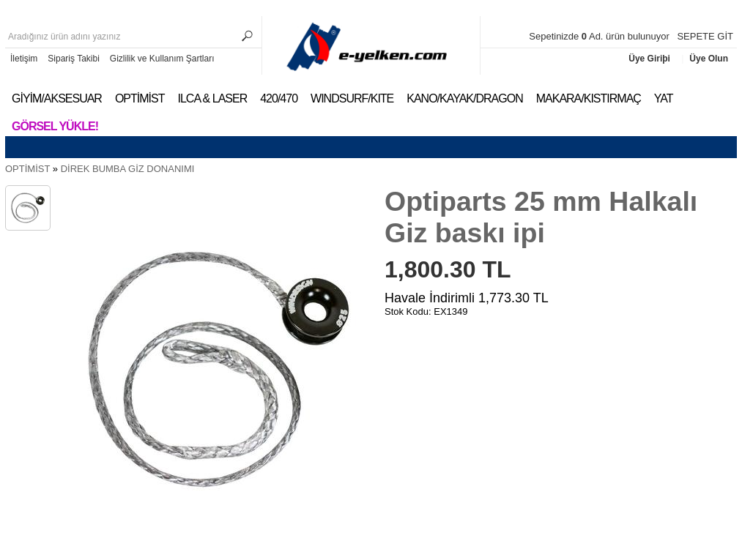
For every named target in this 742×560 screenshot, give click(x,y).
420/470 (279, 98)
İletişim (24, 59)
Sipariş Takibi (73, 59)
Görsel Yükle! (55, 126)
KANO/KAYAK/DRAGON (464, 98)
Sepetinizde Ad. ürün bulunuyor (600, 36)
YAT (664, 98)
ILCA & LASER (212, 98)
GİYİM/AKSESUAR (57, 98)
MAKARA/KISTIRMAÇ (589, 98)
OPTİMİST (140, 98)
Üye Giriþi (650, 59)
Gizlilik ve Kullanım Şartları (162, 59)
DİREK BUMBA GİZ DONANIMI (128, 169)
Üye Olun (709, 59)
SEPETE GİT (705, 36)
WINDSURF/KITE (352, 98)
